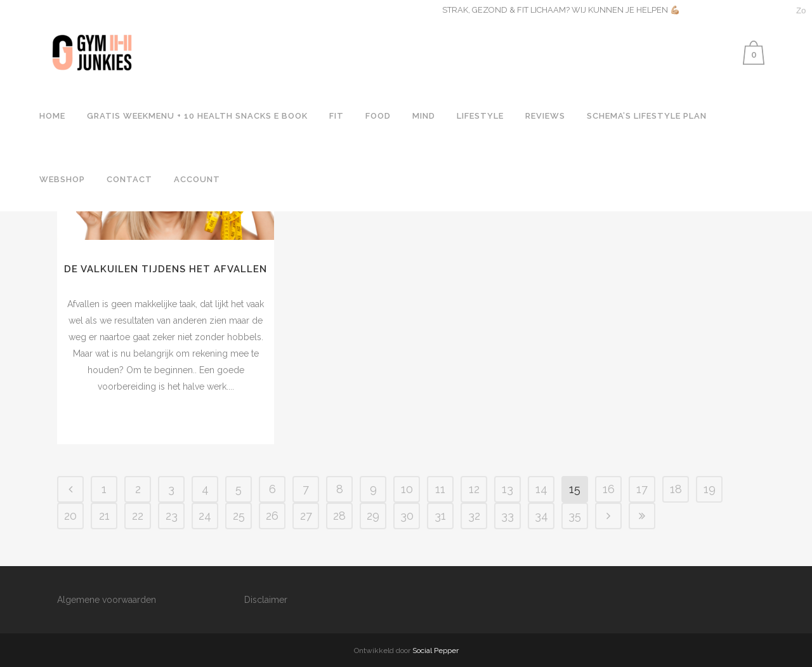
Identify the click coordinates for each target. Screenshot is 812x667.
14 (541, 489)
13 (507, 489)
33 (507, 516)
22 (138, 516)
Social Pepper (435, 650)
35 (575, 516)
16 (609, 489)
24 (205, 516)
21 (104, 516)
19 (710, 489)
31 (440, 516)
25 (239, 516)
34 (541, 516)
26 (272, 516)
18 (676, 489)
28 (339, 516)
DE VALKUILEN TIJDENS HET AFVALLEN (166, 269)
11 (440, 489)
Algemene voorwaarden (107, 600)
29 (373, 516)
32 (474, 516)
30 (407, 516)
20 (70, 516)
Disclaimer (266, 600)
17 (642, 489)
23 (172, 516)
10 (407, 489)
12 (474, 489)
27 (306, 516)
